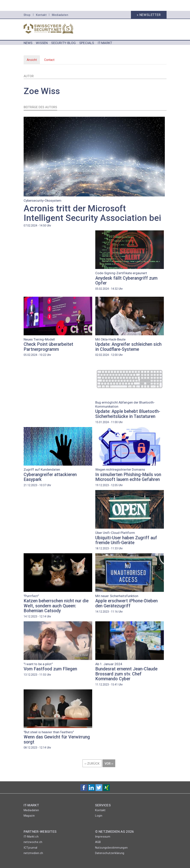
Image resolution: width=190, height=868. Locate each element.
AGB (98, 842)
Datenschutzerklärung (110, 853)
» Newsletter (149, 15)
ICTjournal (31, 848)
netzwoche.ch (33, 842)
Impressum (103, 837)
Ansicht (33, 61)
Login (99, 816)
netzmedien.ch (33, 853)
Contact (49, 60)
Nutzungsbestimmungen (111, 848)
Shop (27, 15)
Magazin (29, 816)
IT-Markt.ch (31, 837)
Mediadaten (60, 15)
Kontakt (41, 15)
